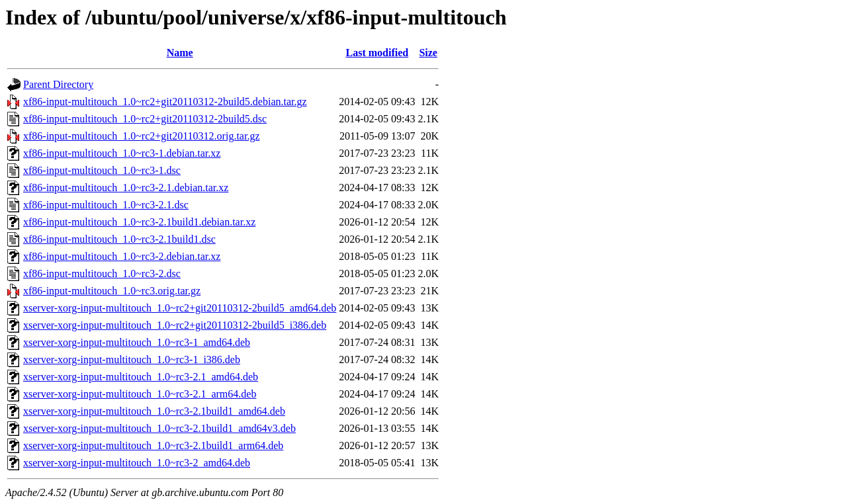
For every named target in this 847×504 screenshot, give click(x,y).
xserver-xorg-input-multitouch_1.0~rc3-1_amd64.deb (137, 342)
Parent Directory (58, 84)
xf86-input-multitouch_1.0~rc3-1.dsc (102, 170)
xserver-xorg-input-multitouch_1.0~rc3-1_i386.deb (132, 359)
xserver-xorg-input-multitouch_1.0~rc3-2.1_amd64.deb (141, 377)
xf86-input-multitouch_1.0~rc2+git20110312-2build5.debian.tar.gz (165, 102)
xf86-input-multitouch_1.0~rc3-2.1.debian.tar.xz (126, 188)
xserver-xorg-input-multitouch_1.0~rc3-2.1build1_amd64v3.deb (159, 428)
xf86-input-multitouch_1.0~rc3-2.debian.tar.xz (122, 256)
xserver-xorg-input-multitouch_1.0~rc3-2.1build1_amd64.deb (154, 411)
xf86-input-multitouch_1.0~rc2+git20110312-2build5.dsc (145, 119)
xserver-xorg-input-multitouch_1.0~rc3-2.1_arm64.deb (140, 394)
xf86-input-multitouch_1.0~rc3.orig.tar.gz (112, 291)
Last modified (378, 53)
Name (180, 53)
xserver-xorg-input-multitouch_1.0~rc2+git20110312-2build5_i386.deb (175, 325)
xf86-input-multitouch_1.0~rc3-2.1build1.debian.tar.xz (139, 222)
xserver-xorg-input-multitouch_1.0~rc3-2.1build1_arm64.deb (153, 445)
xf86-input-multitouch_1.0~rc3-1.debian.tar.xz (122, 153)
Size (428, 53)
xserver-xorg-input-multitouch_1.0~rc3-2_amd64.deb (137, 463)
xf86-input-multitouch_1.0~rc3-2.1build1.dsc (119, 239)
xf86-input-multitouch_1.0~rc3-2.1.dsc (106, 205)
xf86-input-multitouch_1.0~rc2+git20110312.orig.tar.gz (141, 136)
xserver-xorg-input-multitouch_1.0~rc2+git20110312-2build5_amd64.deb (180, 308)
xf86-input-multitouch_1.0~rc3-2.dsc (102, 273)
